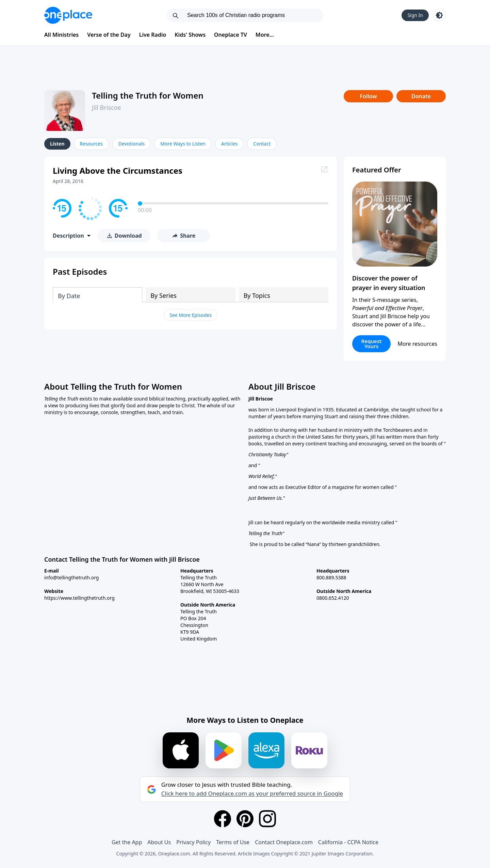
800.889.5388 (331, 577)
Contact (262, 144)
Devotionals (132, 144)
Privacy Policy (193, 842)
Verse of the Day (109, 35)
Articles (229, 144)
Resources (91, 144)
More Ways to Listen (183, 144)
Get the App (127, 842)
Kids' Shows (190, 35)
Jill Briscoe (107, 107)
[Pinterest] (245, 819)
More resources (417, 344)
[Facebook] (223, 819)
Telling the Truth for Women (148, 95)
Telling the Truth (265, 533)
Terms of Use (233, 842)
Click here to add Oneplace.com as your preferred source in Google (252, 794)
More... (265, 35)
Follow (368, 96)
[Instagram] (267, 819)
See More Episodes (191, 315)
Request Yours (372, 344)
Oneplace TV (231, 35)
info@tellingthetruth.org (71, 577)
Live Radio (153, 35)
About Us (159, 842)
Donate (421, 96)
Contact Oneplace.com (284, 842)
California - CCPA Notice (348, 842)
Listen (57, 144)
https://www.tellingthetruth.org (79, 598)
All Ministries (61, 35)
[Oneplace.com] (68, 15)
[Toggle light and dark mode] (439, 15)
